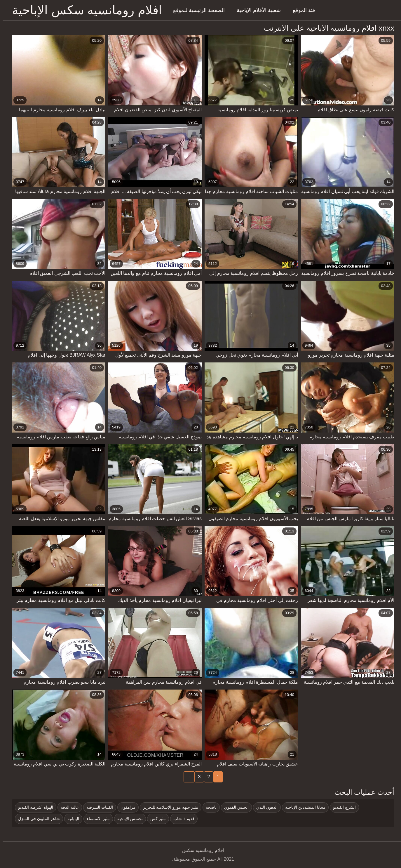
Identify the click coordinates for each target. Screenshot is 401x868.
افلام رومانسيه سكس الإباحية (84, 10)
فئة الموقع (301, 10)
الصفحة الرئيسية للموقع (196, 10)
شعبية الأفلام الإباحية (256, 10)
